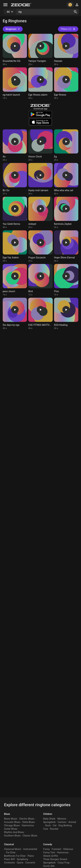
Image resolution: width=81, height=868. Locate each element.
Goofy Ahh (49, 866)
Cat (55, 825)
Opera (20, 863)
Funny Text (49, 852)
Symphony (22, 859)
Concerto (30, 863)
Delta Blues (29, 822)
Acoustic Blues (12, 822)
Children (48, 814)
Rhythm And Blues (14, 832)
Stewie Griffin (51, 856)
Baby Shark (49, 819)
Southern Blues (12, 836)
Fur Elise (11, 852)
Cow (46, 829)
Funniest (57, 849)
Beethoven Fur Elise (15, 856)
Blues (7, 814)
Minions (62, 819)
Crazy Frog (63, 863)
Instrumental (30, 849)
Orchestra (9, 863)
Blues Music (11, 819)
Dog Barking (65, 825)
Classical (9, 844)
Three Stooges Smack (55, 859)
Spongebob (49, 822)
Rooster (54, 829)
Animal (72, 822)
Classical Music (13, 849)
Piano (31, 856)
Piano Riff (9, 859)
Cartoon (62, 822)
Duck (48, 825)
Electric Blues (27, 819)
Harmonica (28, 825)
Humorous (63, 852)
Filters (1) (68, 29)
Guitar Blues (11, 829)
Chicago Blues (12, 825)
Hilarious (68, 849)
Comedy (48, 844)
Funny (47, 849)
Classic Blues (30, 836)
